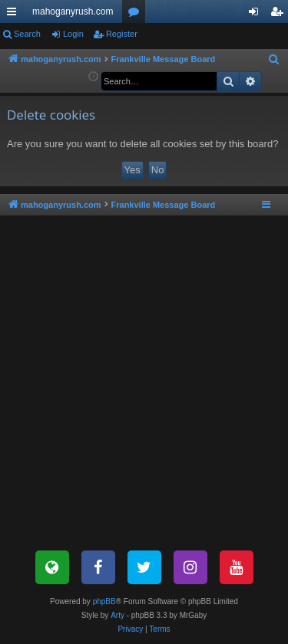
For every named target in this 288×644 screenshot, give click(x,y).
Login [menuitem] (257, 15)
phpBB (104, 601)
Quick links (15, 15)
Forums (137, 15)
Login (73, 34)
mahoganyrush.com (73, 11)
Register (122, 34)
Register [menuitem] (280, 15)
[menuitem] (274, 60)
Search (27, 34)
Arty (118, 615)
